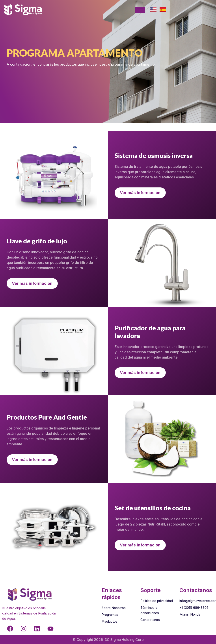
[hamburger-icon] (140, 10)
